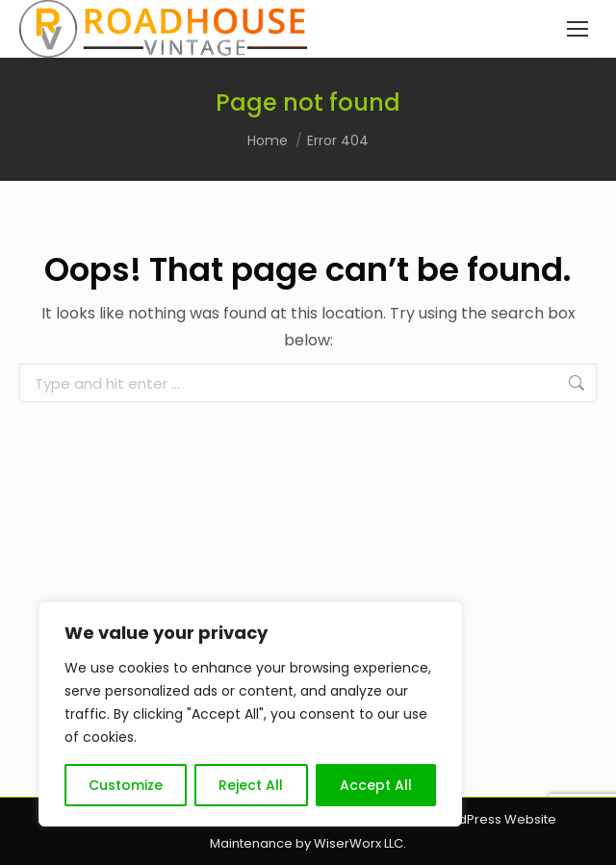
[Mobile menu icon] (577, 29)
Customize (126, 785)
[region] (250, 714)
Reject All (251, 785)
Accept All (376, 785)
